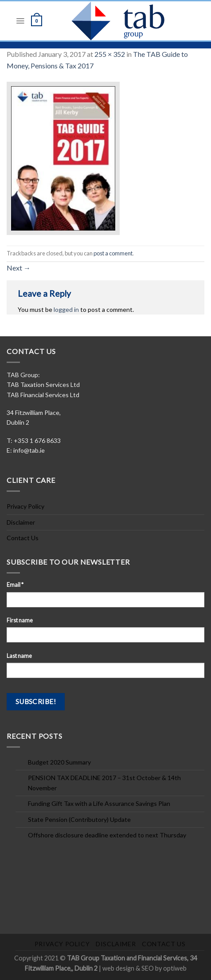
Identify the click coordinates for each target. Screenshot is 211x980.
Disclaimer (21, 522)
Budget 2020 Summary (59, 762)
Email (15, 585)
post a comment (113, 253)
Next (19, 268)
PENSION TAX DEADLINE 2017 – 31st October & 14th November (104, 783)
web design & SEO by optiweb (145, 968)
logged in (66, 309)
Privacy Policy (25, 506)
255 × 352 (110, 54)
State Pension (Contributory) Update (79, 819)
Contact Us (23, 538)
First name (20, 620)
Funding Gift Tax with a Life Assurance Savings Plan (99, 803)
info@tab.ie (29, 450)
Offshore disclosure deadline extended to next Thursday (107, 835)
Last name (19, 656)
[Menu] (20, 21)
